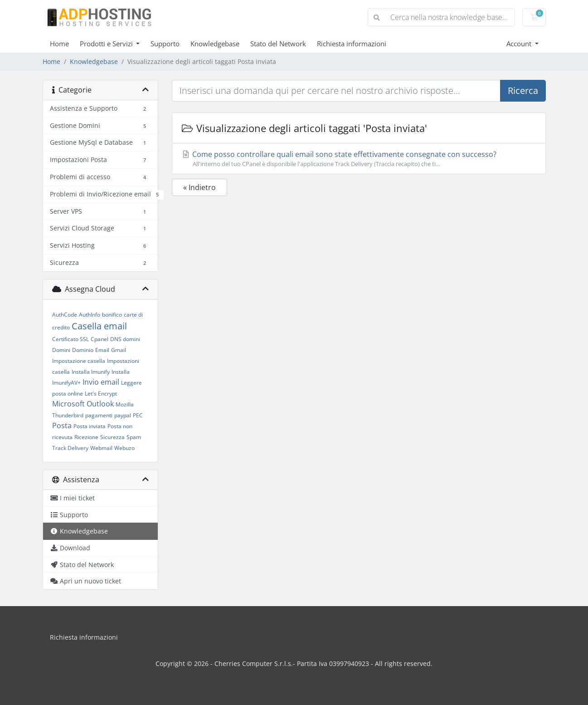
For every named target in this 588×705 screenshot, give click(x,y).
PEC (138, 415)
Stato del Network (278, 44)
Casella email (99, 326)
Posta (62, 426)
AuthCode (65, 315)
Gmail (119, 350)
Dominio (83, 350)
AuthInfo (90, 315)
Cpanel (100, 339)
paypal (123, 415)
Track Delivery (70, 448)
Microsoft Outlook (83, 404)
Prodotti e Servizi (107, 44)
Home (59, 44)
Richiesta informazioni (352, 44)
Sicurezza (112, 437)
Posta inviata (90, 426)
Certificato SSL (70, 339)
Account (520, 44)
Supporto (165, 44)
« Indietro (199, 187)
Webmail (101, 448)
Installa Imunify (91, 372)
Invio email (101, 382)
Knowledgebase (215, 44)
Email (102, 350)
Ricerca (523, 91)
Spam (134, 437)
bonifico (112, 315)
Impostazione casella (79, 361)
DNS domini (125, 339)
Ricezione (86, 437)
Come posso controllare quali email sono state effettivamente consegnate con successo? (359, 159)
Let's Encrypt (101, 394)
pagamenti (99, 415)
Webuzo (124, 448)
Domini (61, 350)
